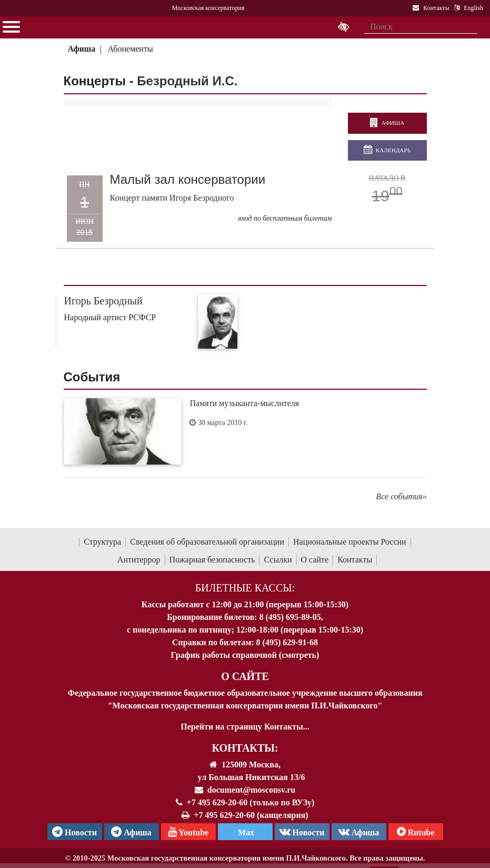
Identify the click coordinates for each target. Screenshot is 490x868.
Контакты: (245, 748)
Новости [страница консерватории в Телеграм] (74, 832)
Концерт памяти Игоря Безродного (172, 198)
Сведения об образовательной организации (207, 542)
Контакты (355, 560)
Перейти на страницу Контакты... (245, 727)
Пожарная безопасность (212, 560)
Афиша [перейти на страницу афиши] (387, 123)
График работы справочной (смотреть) (245, 655)
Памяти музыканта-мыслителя (244, 403)
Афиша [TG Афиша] (131, 832)
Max (245, 832)
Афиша (81, 49)
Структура (102, 542)
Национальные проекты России (350, 542)
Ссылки (278, 560)
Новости (302, 832)
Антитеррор (139, 560)
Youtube (188, 832)
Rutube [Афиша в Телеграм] (416, 832)
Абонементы (131, 49)
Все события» (401, 496)
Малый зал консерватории (188, 179)
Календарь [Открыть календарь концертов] (387, 150)
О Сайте (245, 676)
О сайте (315, 560)
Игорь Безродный (103, 301)
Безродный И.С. (187, 81)
